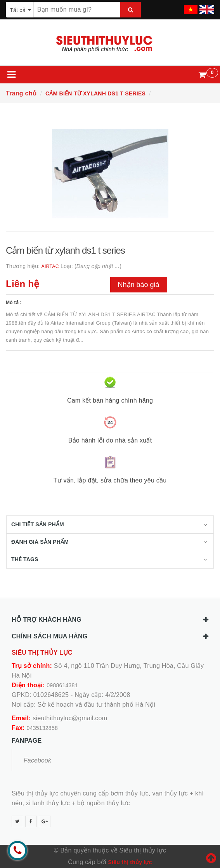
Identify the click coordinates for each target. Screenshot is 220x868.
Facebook (37, 760)
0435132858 (42, 728)
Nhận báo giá (139, 285)
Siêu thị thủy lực (130, 862)
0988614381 (62, 685)
